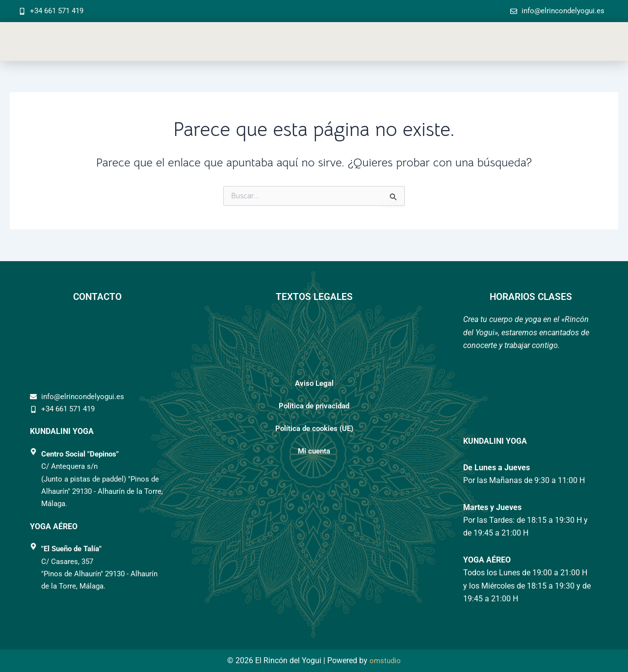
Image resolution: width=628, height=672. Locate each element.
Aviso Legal (314, 384)
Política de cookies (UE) (314, 429)
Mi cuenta (314, 451)
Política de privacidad (314, 406)
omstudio (385, 660)
